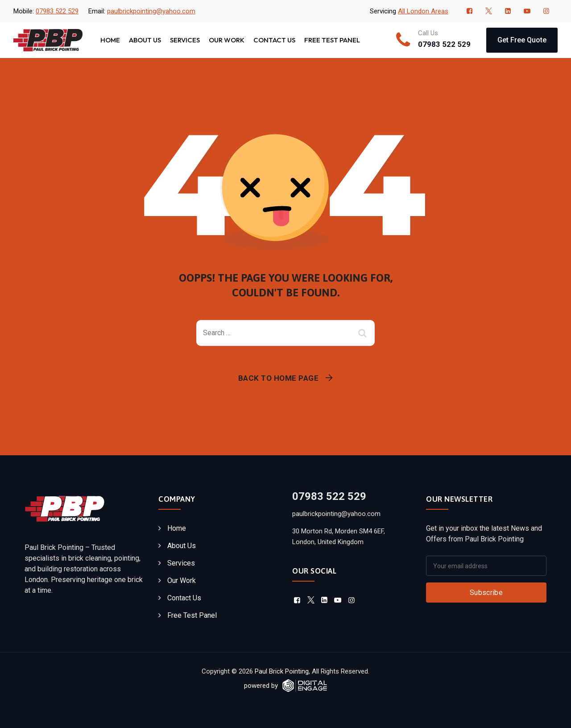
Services (185, 40)
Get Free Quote (522, 40)
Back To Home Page (279, 378)
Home (110, 40)
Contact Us (274, 40)
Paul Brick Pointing (282, 671)
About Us (145, 40)
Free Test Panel (332, 40)
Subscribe (486, 593)
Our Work (227, 40)
